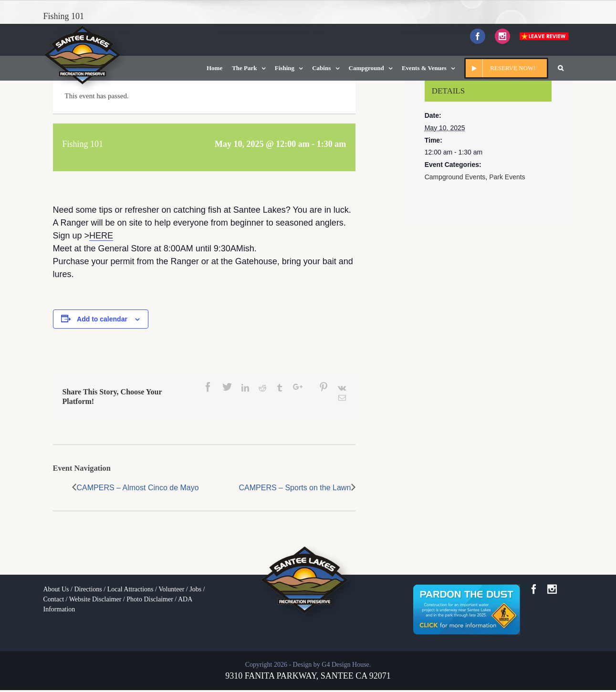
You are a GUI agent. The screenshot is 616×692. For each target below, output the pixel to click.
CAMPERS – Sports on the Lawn (295, 488)
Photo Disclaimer (150, 599)
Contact (54, 599)
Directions (88, 589)
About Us (56, 589)
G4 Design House (345, 665)
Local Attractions (131, 589)
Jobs (195, 589)
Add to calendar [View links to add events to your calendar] (102, 319)
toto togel (237, 636)
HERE (101, 236)
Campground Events (455, 177)
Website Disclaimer (95, 599)
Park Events (507, 177)
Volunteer (171, 589)
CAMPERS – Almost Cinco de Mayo (138, 488)
